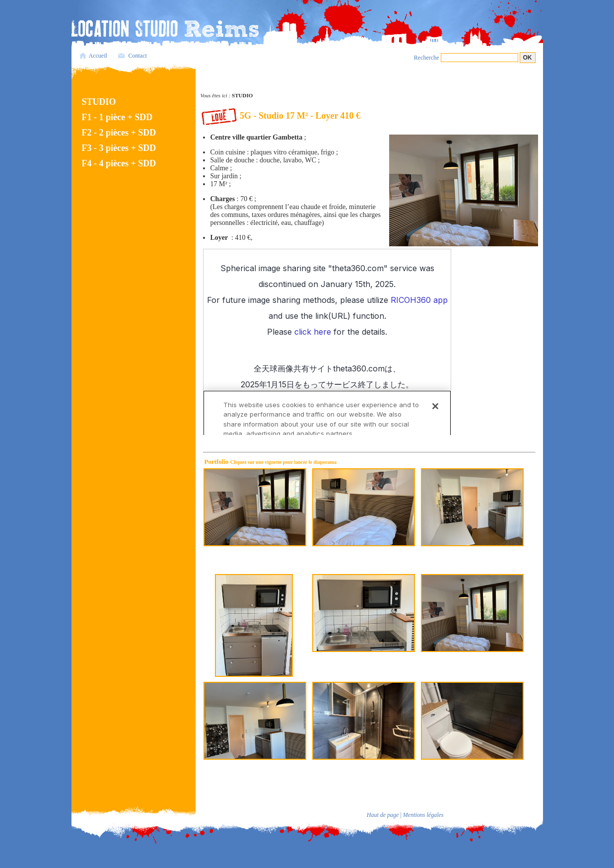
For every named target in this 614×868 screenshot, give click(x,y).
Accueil (98, 56)
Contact (138, 56)
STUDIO (99, 102)
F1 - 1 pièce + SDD (117, 117)
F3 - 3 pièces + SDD (119, 148)
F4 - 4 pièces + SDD (119, 163)
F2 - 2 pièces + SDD (119, 133)
